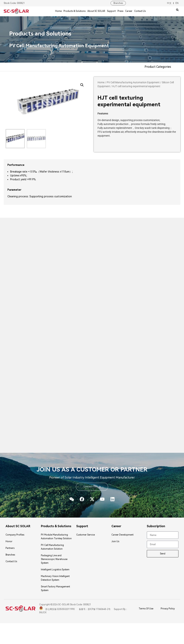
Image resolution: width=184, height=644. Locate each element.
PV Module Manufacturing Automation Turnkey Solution (56, 537)
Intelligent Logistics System (55, 570)
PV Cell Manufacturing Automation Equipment (133, 82)
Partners (10, 548)
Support (111, 11)
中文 (169, 3)
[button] (177, 10)
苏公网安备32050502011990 (57, 609)
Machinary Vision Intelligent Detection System (55, 578)
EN (177, 3)
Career (129, 11)
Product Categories (158, 67)
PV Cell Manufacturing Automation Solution (52, 547)
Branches (118, 3)
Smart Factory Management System (55, 589)
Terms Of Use (146, 609)
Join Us (115, 542)
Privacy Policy (168, 609)
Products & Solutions (75, 11)
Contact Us (140, 11)
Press (120, 11)
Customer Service (86, 535)
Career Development (122, 535)
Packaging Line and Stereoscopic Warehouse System (54, 559)
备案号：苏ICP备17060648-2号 (94, 609)
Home (58, 11)
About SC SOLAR (96, 11)
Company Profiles (15, 535)
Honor (9, 542)
